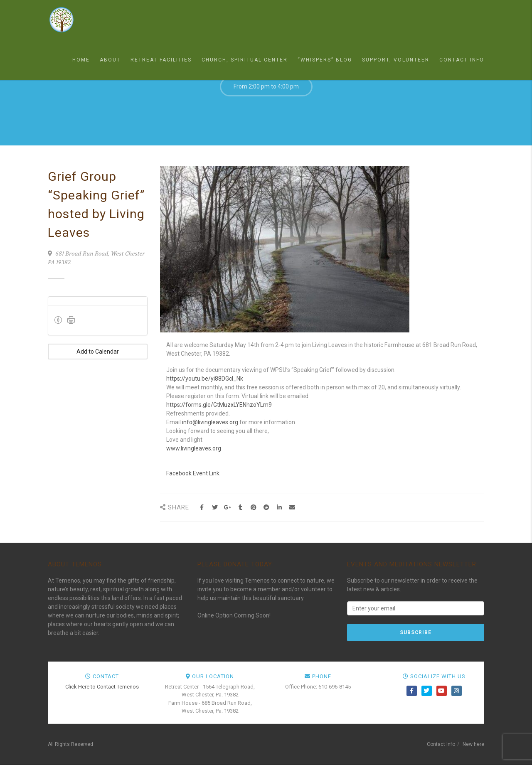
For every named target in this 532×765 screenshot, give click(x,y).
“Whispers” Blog (325, 60)
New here (473, 744)
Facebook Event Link (193, 473)
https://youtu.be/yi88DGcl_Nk (205, 379)
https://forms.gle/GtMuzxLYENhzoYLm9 (219, 405)
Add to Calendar (98, 352)
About (110, 60)
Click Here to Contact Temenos (102, 687)
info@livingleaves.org (210, 422)
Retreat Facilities (161, 60)
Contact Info (462, 60)
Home (81, 60)
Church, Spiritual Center (245, 60)
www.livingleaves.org (194, 448)
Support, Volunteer (396, 60)
